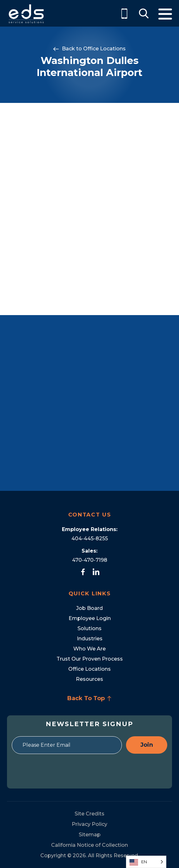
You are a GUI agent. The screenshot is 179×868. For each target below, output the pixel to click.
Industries (90, 639)
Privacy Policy (89, 824)
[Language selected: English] (146, 862)
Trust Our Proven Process (90, 659)
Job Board (89, 608)
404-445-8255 (90, 539)
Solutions (89, 628)
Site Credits (89, 814)
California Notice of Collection (89, 845)
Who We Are (89, 649)
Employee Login (90, 618)
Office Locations (104, 49)
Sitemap (90, 835)
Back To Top (89, 698)
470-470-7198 (90, 560)
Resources (89, 679)
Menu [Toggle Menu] (165, 14)
